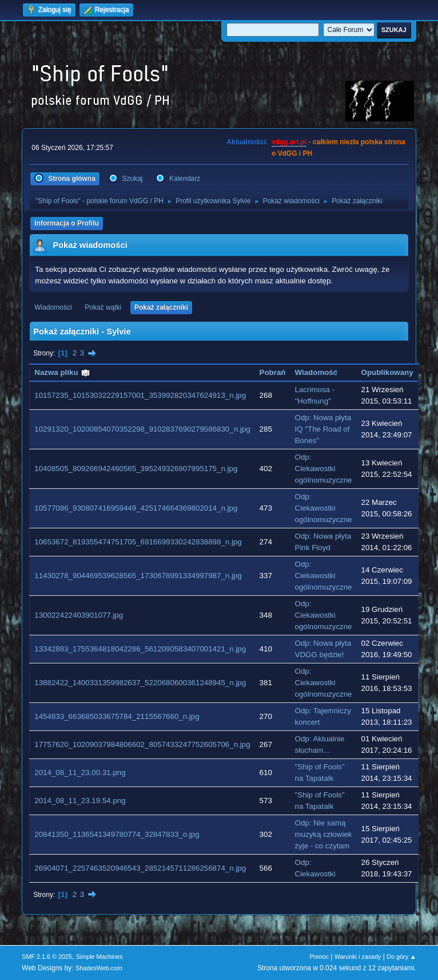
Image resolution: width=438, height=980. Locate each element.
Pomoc (319, 957)
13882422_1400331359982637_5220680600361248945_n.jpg (140, 683)
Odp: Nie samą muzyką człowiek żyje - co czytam (324, 834)
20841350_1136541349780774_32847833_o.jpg (117, 834)
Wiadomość (316, 372)
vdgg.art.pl (289, 142)
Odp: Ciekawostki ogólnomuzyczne (324, 469)
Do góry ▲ (401, 957)
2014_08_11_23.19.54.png (80, 801)
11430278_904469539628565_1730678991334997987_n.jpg (138, 576)
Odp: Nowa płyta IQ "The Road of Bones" (323, 429)
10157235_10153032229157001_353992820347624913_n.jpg (140, 395)
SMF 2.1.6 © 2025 (47, 957)
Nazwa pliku (62, 372)
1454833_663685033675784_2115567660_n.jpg (117, 716)
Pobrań (273, 372)
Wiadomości (53, 307)
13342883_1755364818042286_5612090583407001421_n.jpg (140, 649)
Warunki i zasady (358, 957)
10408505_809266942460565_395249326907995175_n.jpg (136, 469)
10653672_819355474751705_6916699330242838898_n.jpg (138, 542)
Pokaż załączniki (161, 307)
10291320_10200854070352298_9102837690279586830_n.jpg (142, 429)
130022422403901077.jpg (79, 615)
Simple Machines (99, 957)
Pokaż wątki (103, 307)
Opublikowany (387, 372)
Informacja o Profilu (67, 223)
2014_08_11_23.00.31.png (80, 772)
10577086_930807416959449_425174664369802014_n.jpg (136, 508)
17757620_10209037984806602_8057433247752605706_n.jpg (142, 744)
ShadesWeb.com (99, 968)
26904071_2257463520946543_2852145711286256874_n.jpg (140, 868)
